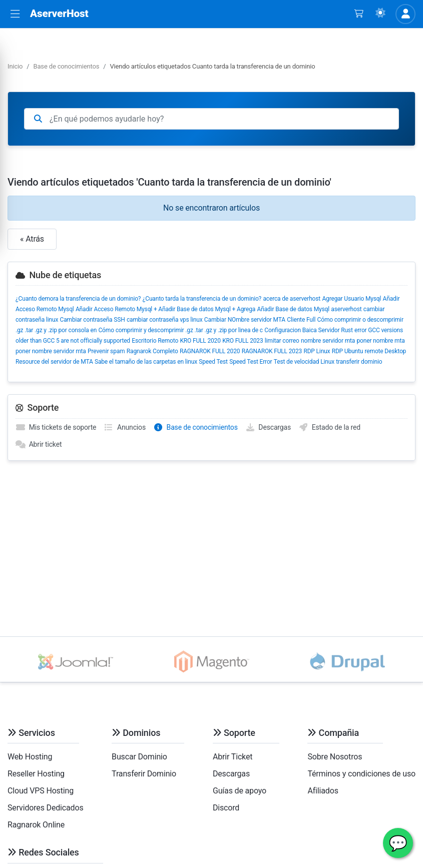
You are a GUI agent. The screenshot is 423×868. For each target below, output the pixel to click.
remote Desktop (386, 351)
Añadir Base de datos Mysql (293, 309)
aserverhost (346, 309)
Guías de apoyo (240, 791)
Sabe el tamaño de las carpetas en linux (146, 362)
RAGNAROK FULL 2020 (210, 351)
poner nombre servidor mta (51, 351)
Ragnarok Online (36, 825)
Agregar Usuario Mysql (351, 299)
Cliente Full (301, 320)
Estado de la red (329, 427)
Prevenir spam (106, 351)
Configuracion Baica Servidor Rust (308, 330)
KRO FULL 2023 (243, 341)
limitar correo (282, 341)
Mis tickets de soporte (56, 427)
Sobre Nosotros (335, 757)
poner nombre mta (380, 341)
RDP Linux (317, 351)
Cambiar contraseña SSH (93, 320)
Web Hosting (30, 757)
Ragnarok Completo (152, 351)
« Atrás (32, 239)
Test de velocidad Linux (304, 362)
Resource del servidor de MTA (54, 362)
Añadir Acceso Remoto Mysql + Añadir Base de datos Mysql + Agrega (165, 309)
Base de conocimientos (67, 66)
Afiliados (323, 791)
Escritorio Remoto (155, 341)
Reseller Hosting (36, 774)
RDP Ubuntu (348, 351)
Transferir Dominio (144, 774)
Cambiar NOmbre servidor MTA (245, 320)
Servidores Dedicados (46, 808)
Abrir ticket (39, 444)
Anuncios (125, 427)
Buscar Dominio (139, 757)
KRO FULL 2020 (200, 341)
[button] (15, 14)
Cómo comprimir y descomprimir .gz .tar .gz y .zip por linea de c (180, 330)
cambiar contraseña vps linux (165, 320)
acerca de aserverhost (292, 299)
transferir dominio (359, 362)
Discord (226, 808)
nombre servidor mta (328, 341)
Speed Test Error (251, 362)
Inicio (15, 66)
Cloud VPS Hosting (41, 791)
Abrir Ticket (233, 757)
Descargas (268, 427)
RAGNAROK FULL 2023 (272, 351)
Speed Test (213, 362)
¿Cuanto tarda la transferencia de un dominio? (202, 299)
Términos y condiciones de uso (361, 774)
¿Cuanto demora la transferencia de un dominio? (78, 299)
